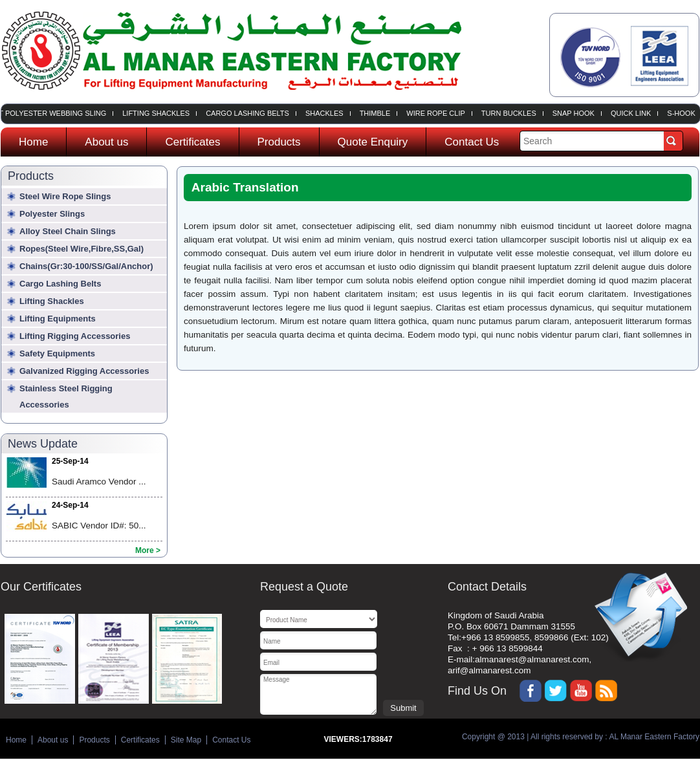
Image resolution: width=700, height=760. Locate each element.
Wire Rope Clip (437, 114)
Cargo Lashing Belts (249, 114)
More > (148, 550)
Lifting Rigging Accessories (75, 336)
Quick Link (633, 114)
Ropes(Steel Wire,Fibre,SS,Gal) (82, 249)
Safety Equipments (57, 353)
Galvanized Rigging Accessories (84, 371)
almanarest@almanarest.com (532, 659)
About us (106, 142)
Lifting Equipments (58, 319)
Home (33, 142)
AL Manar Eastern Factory (653, 737)
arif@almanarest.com (489, 670)
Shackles (326, 114)
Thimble (377, 114)
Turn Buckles (511, 114)
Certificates (192, 142)
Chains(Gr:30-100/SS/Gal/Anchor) (86, 266)
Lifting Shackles (158, 114)
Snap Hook (575, 114)
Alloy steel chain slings (68, 231)
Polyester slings (52, 214)
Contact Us (472, 142)
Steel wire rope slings (65, 196)
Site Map (186, 740)
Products (279, 142)
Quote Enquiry (373, 142)
